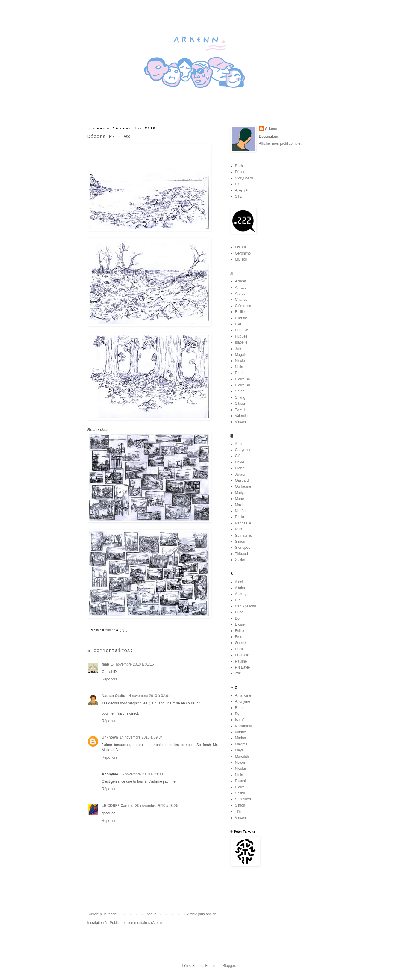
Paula (240, 517)
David (240, 462)
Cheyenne (243, 450)
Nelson (241, 763)
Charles (241, 300)
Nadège (241, 511)
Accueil (152, 914)
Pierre (240, 787)
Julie (239, 349)
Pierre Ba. (243, 379)
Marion (241, 738)
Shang (240, 397)
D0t (238, 618)
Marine (241, 732)
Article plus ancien (202, 914)
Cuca (239, 612)
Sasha (240, 793)
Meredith (242, 757)
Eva (238, 324)
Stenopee (243, 548)
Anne (239, 444)
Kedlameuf (244, 726)
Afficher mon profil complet (280, 143)
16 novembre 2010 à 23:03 (141, 774)
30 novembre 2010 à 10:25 (157, 806)
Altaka (240, 588)
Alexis (240, 582)
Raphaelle (243, 523)
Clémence (243, 306)
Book (239, 166)
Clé (238, 456)
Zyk (238, 673)
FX (237, 184)
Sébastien (243, 799)
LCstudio (242, 655)
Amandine (243, 695)
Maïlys (240, 493)
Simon (240, 542)
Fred (239, 637)
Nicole (240, 361)
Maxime (241, 505)
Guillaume (243, 486)
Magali (240, 355)
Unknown (110, 737)
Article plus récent (103, 914)
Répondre (110, 679)
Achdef (241, 281)
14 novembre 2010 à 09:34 (141, 737)
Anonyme (243, 701)
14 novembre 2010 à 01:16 (132, 664)
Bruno (240, 708)
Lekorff (240, 247)
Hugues (241, 336)
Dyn (238, 714)
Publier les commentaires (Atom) (136, 923)
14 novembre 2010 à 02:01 (148, 696)
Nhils (239, 367)
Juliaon (241, 474)
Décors (241, 172)
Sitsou (240, 403)
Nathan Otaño (114, 696)
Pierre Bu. (243, 385)
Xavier (240, 560)
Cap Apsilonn (246, 606)
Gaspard (242, 480)
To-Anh (241, 410)
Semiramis (244, 536)
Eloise (240, 624)
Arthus (240, 294)
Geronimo (243, 253)
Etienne (241, 318)
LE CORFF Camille (118, 806)
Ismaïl (240, 720)
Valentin (241, 416)
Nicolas (241, 769)
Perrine (241, 373)
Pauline (241, 661)
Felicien (241, 631)
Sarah (240, 391)
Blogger (229, 966)
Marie (240, 499)
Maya (239, 750)
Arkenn (271, 129)
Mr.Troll (241, 259)
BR (238, 600)
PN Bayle (243, 667)
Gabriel (241, 643)
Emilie (240, 312)
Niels (239, 775)
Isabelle (241, 342)
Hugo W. (242, 330)
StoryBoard (244, 178)
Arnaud (241, 288)
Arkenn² (241, 190)
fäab (106, 664)
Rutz (239, 529)
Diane (240, 468)
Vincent (241, 422)
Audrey (241, 594)
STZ (239, 196)
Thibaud (242, 554)
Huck (239, 649)
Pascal (240, 781)
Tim (238, 811)
